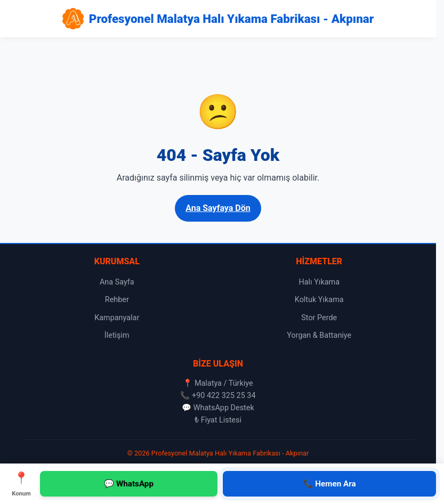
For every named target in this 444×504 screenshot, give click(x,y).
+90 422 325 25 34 (224, 396)
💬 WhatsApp (129, 484)
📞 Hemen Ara (330, 484)
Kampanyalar (117, 318)
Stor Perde (319, 318)
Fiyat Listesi (221, 420)
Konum (21, 483)
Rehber (117, 300)
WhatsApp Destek (224, 408)
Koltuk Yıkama (319, 300)
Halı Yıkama (319, 282)
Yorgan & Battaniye (319, 335)
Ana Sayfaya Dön (218, 208)
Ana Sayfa (117, 282)
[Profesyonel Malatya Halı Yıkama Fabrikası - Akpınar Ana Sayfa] (218, 19)
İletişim (117, 335)
